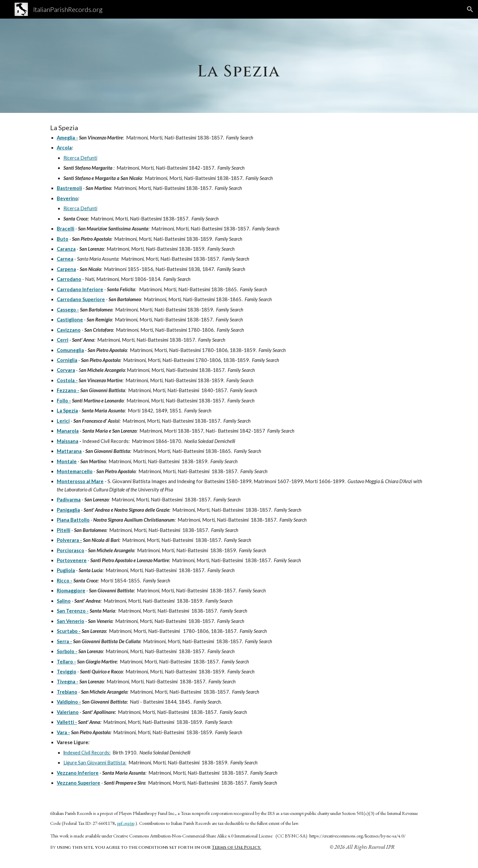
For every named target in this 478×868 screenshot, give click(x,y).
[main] (239, 66)
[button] (470, 9)
